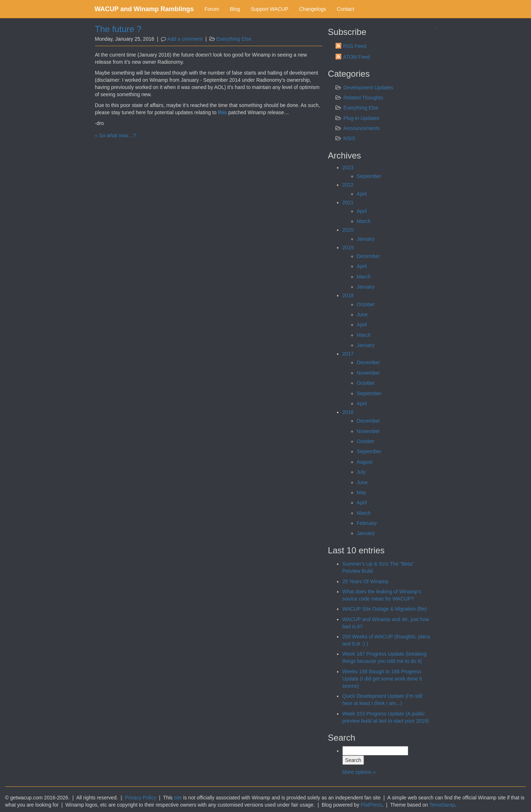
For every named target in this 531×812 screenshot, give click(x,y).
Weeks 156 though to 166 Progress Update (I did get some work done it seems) (382, 679)
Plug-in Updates (361, 118)
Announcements (362, 128)
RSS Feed (355, 46)
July (361, 472)
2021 (348, 202)
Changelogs (313, 9)
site (178, 798)
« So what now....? (116, 135)
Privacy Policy (141, 798)
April (362, 194)
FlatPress (371, 805)
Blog (235, 9)
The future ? (118, 29)
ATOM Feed (357, 57)
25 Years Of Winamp (365, 581)
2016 (348, 412)
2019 (348, 247)
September (369, 176)
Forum (212, 9)
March (364, 221)
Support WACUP (270, 9)
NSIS (349, 138)
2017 (348, 354)
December (368, 256)
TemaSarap (442, 805)
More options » (359, 772)
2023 (348, 168)
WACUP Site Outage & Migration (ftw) (385, 609)
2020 (348, 230)
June (362, 314)
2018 (348, 295)
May (361, 492)
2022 (348, 185)
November (368, 373)
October (366, 304)
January (366, 239)
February (367, 523)
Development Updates (368, 88)
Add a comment (185, 39)
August (365, 462)
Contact (346, 9)
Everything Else (234, 39)
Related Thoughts (363, 98)
